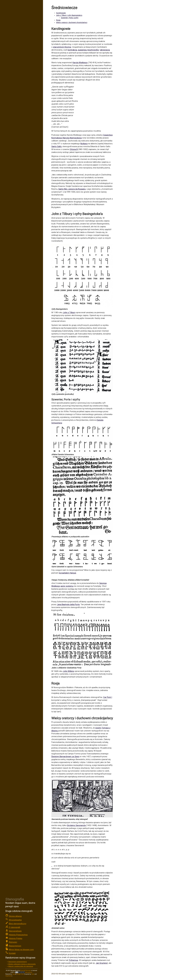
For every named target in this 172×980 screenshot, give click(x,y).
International (24, 972)
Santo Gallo (56, 146)
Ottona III (74, 149)
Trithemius (73, 960)
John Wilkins (68, 671)
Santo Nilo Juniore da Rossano (72, 189)
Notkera (84, 144)
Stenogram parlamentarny (17, 962)
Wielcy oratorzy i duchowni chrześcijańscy (72, 22)
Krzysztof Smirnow (25, 970)
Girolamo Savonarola (76, 825)
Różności (13, 942)
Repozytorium (15, 946)
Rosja (58, 20)
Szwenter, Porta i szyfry (70, 18)
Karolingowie (61, 13)
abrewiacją (105, 50)
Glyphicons (9, 976)
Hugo (14, 974)
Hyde (33, 974)
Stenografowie (15, 931)
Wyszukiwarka (15, 920)
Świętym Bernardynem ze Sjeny (65, 756)
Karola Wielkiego (80, 63)
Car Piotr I (108, 697)
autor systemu (67, 586)
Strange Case (20, 974)
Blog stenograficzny (18, 924)
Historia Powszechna (18, 935)
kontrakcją (72, 50)
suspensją (82, 50)
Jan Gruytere (101, 963)
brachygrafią (93, 50)
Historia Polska (16, 938)
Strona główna (15, 916)
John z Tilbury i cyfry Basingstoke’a (69, 15)
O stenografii (15, 927)
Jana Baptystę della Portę (68, 604)
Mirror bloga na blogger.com (21, 950)
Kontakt (12, 953)
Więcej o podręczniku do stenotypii (21, 966)
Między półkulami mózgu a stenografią (22, 964)
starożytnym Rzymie (62, 47)
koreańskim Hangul (67, 573)
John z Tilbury (69, 312)
